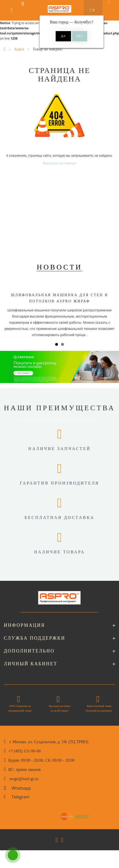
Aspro (19, 49)
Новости (60, 267)
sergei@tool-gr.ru (24, 779)
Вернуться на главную (60, 163)
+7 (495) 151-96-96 (24, 751)
